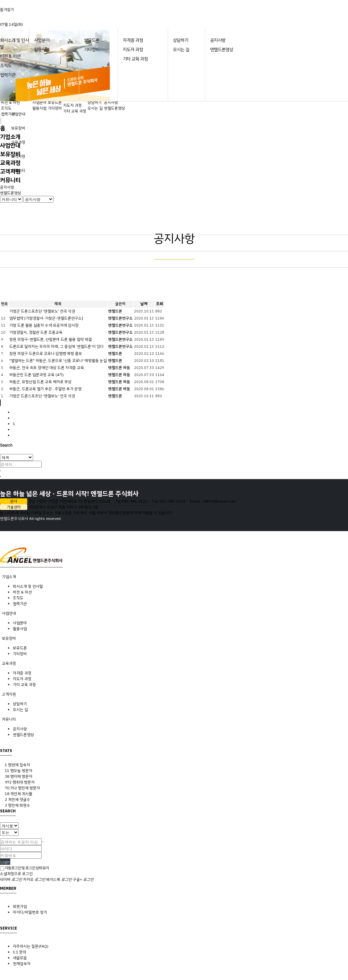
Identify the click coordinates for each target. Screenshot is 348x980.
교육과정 (10, 163)
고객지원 (10, 171)
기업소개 (10, 137)
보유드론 (92, 40)
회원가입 (20, 906)
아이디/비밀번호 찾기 (30, 912)
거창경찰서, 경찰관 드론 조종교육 (36, 332)
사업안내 (18, 114)
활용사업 (42, 50)
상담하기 (181, 40)
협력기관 (8, 75)
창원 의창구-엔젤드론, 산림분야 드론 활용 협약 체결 (51, 339)
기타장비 (92, 50)
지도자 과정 (133, 50)
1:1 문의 (20, 952)
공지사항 (218, 40)
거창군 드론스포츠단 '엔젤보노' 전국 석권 (42, 311)
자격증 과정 (133, 40)
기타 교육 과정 (135, 59)
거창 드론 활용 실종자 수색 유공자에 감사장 (44, 325)
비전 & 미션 (10, 56)
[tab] (174, 577)
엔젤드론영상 (222, 50)
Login (5, 862)
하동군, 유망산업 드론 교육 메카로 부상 (40, 382)
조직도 (6, 66)
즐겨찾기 (7, 10)
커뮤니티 (10, 180)
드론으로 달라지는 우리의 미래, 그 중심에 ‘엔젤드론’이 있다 (56, 346)
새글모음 (20, 958)
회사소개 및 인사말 (28, 586)
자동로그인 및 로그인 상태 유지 (25, 868)
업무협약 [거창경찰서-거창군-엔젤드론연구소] (46, 318)
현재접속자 (22, 964)
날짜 (144, 304)
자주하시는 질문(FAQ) (31, 946)
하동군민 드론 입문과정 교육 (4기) (37, 375)
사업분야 (42, 40)
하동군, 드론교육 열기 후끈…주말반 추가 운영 (45, 389)
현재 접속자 (17, 765)
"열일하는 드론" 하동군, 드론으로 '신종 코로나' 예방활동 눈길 (58, 361)
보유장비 (18, 128)
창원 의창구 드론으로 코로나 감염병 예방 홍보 (46, 354)
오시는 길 (181, 50)
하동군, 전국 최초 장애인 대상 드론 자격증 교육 (47, 368)
